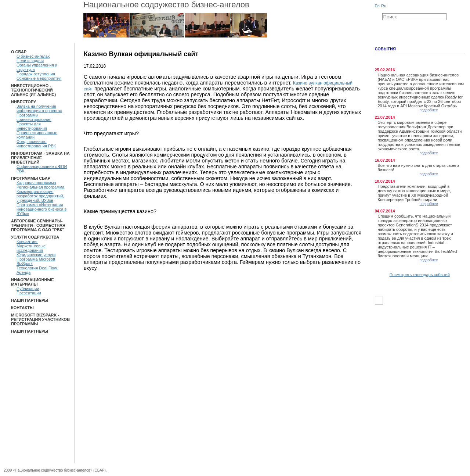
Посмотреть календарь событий (420, 275)
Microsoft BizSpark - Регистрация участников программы (40, 319)
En (377, 6)
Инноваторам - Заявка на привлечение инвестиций (40, 158)
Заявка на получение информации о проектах (39, 108)
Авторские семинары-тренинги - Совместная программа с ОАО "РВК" (38, 225)
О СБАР (19, 52)
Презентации (29, 293)
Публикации (28, 289)
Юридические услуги (36, 255)
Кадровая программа (36, 183)
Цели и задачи (30, 61)
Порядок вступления (36, 74)
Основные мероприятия (39, 78)
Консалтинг (27, 241)
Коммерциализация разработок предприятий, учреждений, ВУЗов (40, 196)
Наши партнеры (30, 300)
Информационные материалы (32, 282)
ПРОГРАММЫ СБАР (31, 178)
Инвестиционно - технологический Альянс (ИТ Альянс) (33, 90)
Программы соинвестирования (34, 117)
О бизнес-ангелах (33, 56)
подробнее (429, 110)
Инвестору (23, 102)
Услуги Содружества (35, 237)
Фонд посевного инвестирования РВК (36, 144)
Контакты (22, 308)
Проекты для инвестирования (32, 126)
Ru (384, 6)
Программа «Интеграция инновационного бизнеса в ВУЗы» (41, 209)
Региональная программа (40, 187)
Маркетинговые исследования (31, 248)
